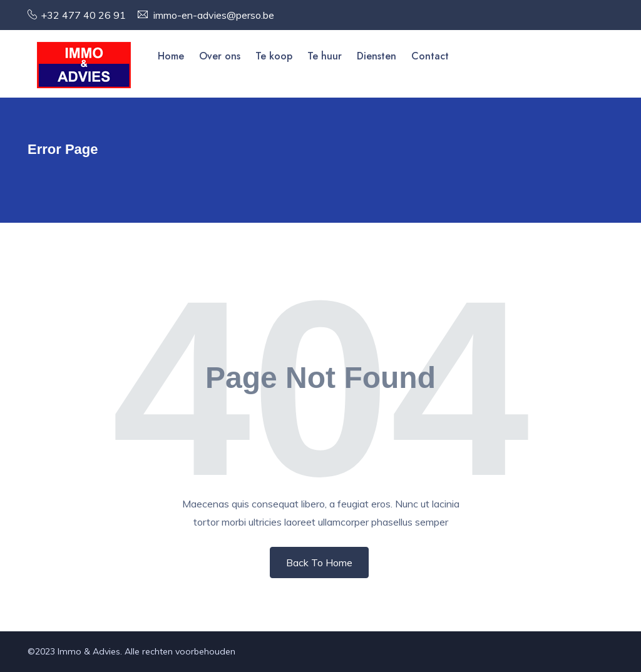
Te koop (274, 56)
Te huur (325, 56)
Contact (430, 56)
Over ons (220, 56)
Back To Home (319, 563)
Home (171, 56)
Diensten (377, 56)
